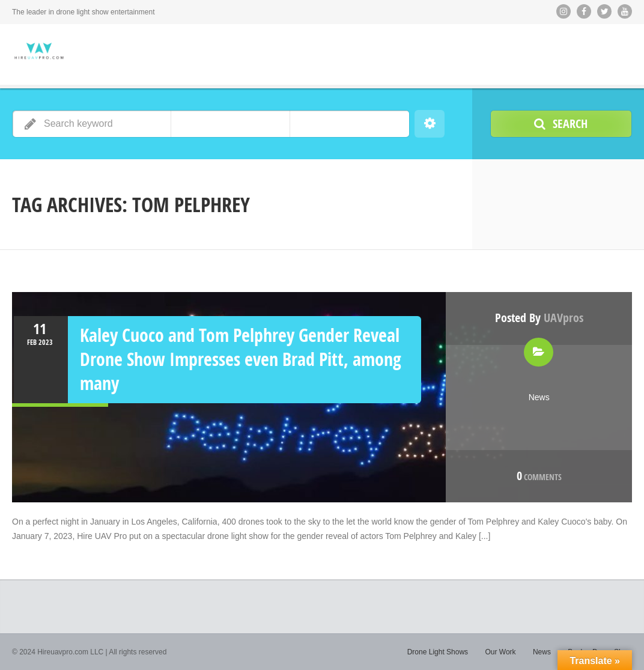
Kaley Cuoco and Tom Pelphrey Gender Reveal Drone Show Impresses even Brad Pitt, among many (241, 359)
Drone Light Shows (438, 652)
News (539, 397)
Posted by (539, 318)
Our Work (500, 652)
